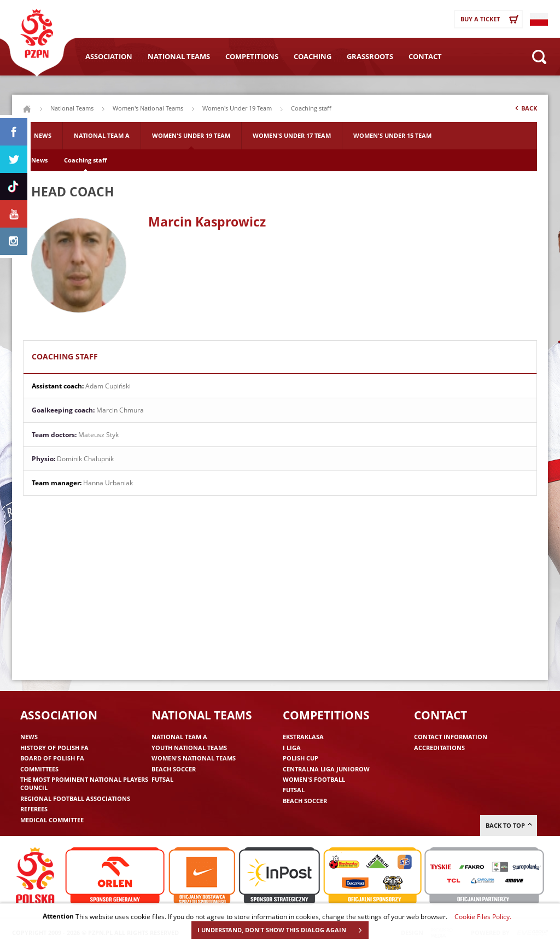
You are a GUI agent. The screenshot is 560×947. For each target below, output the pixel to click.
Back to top (509, 825)
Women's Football (314, 779)
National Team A (102, 135)
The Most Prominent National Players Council (84, 783)
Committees (39, 769)
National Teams (179, 56)
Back (525, 111)
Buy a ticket (491, 19)
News (43, 135)
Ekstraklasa (303, 737)
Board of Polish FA (52, 758)
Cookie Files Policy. (483, 916)
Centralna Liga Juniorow (326, 769)
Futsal (162, 779)
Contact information (451, 737)
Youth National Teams (189, 748)
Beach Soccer (174, 769)
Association (109, 56)
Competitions (252, 56)
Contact (425, 56)
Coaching (313, 56)
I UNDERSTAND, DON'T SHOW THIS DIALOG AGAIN (283, 930)
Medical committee (52, 820)
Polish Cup (301, 758)
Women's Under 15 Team (392, 135)
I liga (292, 748)
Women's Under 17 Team (292, 135)
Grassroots (370, 56)
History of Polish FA (54, 748)
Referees (34, 809)
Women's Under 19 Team (237, 108)
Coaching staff (85, 160)
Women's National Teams (148, 108)
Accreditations (439, 748)
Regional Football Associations (75, 798)
